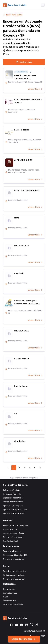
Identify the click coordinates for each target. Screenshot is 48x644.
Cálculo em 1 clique (11, 490)
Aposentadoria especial (13, 506)
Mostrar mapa (24, 62)
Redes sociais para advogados (16, 526)
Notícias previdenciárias (14, 559)
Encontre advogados (12, 551)
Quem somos (9, 589)
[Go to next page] (40, 468)
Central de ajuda (10, 593)
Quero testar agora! (24, 639)
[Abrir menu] (43, 5)
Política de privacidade (13, 605)
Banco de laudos (10, 529)
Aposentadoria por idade (14, 513)
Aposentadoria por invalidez (15, 509)
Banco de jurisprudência (13, 533)
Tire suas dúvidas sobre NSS (15, 555)
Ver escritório (35, 89)
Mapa (5, 597)
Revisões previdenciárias (14, 575)
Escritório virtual (10, 541)
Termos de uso (9, 601)
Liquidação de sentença (13, 498)
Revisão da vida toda (12, 494)
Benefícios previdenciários (14, 571)
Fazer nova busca (13, 15)
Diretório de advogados (13, 537)
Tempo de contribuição (13, 502)
